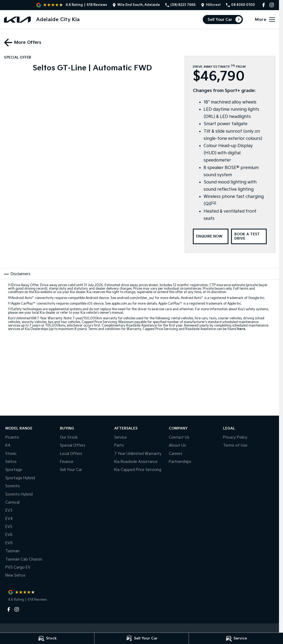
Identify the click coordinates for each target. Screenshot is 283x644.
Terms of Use (235, 445)
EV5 (9, 527)
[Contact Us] (136, 5)
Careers (176, 454)
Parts (119, 445)
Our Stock (69, 437)
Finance (67, 462)
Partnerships (180, 462)
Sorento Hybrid (19, 494)
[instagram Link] (272, 5)
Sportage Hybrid (20, 478)
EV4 (9, 519)
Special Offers (73, 445)
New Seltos (15, 575)
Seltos (11, 462)
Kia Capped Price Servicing (138, 470)
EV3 (9, 510)
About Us (177, 445)
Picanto (12, 437)
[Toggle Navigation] (265, 20)
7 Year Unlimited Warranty (138, 454)
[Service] (236, 638)
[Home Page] (17, 20)
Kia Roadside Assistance (136, 462)
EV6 (9, 535)
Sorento (13, 486)
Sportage (14, 470)
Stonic (11, 454)
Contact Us (179, 437)
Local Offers (71, 454)
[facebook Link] (264, 5)
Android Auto (23, 298)
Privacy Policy (235, 437)
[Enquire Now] (211, 236)
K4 (8, 445)
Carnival (12, 502)
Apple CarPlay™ (24, 304)
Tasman (12, 551)
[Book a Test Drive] (249, 236)
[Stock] (47, 638)
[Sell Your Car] (141, 638)
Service (121, 437)
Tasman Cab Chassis (24, 559)
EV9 (9, 543)
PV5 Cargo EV (18, 567)
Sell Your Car (220, 20)
